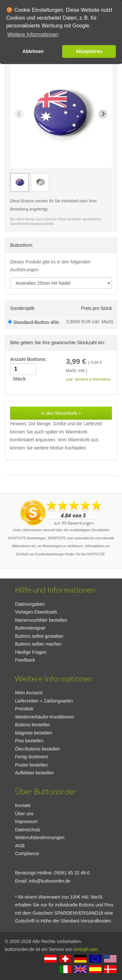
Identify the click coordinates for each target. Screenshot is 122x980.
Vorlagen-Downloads (36, 612)
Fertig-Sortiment (31, 757)
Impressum (26, 821)
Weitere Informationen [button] (33, 34)
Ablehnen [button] (33, 51)
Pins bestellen (29, 741)
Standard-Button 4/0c (34, 322)
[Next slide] (103, 114)
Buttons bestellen (32, 725)
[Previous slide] (19, 114)
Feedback (25, 660)
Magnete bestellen (34, 733)
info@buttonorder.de (50, 881)
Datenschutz (28, 830)
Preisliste (24, 709)
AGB (20, 846)
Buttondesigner (30, 628)
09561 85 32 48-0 (72, 873)
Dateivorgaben (30, 604)
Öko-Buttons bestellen (37, 749)
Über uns (24, 814)
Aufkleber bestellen (34, 773)
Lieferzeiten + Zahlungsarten (44, 701)
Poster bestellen (31, 765)
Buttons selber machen (38, 644)
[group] (20, 182)
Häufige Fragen (31, 652)
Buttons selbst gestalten (39, 636)
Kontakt (23, 805)
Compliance (27, 853)
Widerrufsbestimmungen (40, 837)
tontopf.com (86, 949)
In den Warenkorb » (61, 413)
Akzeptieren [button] (89, 51)
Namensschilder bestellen (41, 620)
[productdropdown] (61, 283)
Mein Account (29, 693)
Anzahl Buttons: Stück (29, 369)
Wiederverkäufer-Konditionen (44, 717)
